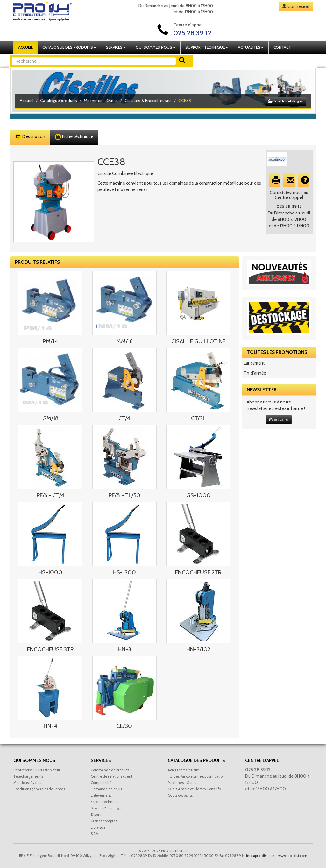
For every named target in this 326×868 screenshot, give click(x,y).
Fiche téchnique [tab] (74, 137)
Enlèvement (101, 795)
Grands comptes (104, 821)
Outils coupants (180, 795)
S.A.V (95, 834)
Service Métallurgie (106, 808)
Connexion (298, 6)
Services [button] (116, 47)
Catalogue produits (59, 101)
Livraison (98, 827)
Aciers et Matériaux (183, 770)
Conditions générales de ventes (39, 789)
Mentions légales (27, 783)
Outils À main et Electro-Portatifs (194, 789)
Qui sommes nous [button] (156, 47)
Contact (282, 47)
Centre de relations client (112, 776)
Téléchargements (28, 776)
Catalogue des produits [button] (69, 47)
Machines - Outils (101, 101)
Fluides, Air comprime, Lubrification (196, 776)
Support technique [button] (207, 47)
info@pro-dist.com (261, 856)
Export (96, 815)
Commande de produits (110, 770)
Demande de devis (106, 789)
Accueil (25, 47)
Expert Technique (105, 802)
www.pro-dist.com (293, 856)
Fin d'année (255, 373)
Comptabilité (101, 783)
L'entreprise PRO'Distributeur (37, 770)
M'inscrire (279, 419)
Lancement (254, 363)
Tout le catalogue (286, 101)
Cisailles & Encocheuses (148, 101)
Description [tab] (30, 137)
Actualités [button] (251, 47)
